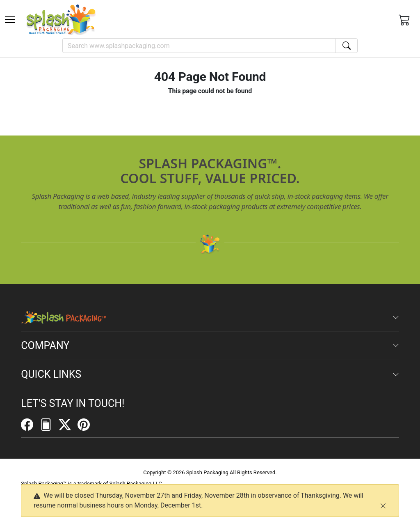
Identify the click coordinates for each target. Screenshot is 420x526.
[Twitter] (68, 424)
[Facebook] (30, 424)
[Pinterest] (87, 424)
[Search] (199, 46)
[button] (10, 20)
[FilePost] (49, 424)
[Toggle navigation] (10, 20)
